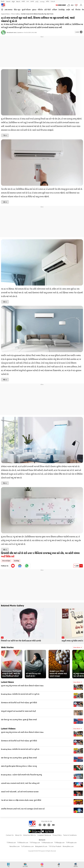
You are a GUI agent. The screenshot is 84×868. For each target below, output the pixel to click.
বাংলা (28, 1)
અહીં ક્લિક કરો (8, 556)
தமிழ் (37, 1)
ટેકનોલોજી (62, 10)
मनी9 (48, 1)
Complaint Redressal (44, 835)
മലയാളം (42, 1)
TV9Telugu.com (35, 843)
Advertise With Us (30, 835)
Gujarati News (5, 14)
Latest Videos (8, 728)
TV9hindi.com (11, 843)
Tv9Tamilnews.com (27, 846)
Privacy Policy (57, 835)
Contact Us (10, 835)
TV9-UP (53, 1)
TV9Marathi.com (23, 843)
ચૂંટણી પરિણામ (26, 10)
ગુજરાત (34, 10)
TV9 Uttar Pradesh (55, 846)
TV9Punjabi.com (71, 843)
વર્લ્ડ (73, 10)
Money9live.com (68, 846)
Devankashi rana (11, 32)
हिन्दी (3, 1)
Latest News (7, 682)
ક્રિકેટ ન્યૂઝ (17, 10)
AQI (72, 5)
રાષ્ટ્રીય (68, 10)
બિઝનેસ (78, 10)
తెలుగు (18, 1)
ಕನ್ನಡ (13, 1)
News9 (8, 1)
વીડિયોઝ (40, 10)
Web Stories (7, 647)
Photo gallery (16, 14)
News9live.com (15, 846)
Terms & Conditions (70, 835)
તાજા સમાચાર (9, 10)
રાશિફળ (55, 10)
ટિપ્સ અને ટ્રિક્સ (6, 561)
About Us (18, 835)
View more (78, 647)
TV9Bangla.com (59, 843)
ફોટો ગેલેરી (47, 10)
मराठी (23, 1)
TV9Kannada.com (47, 843)
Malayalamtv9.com (41, 846)
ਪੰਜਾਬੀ (32, 1)
